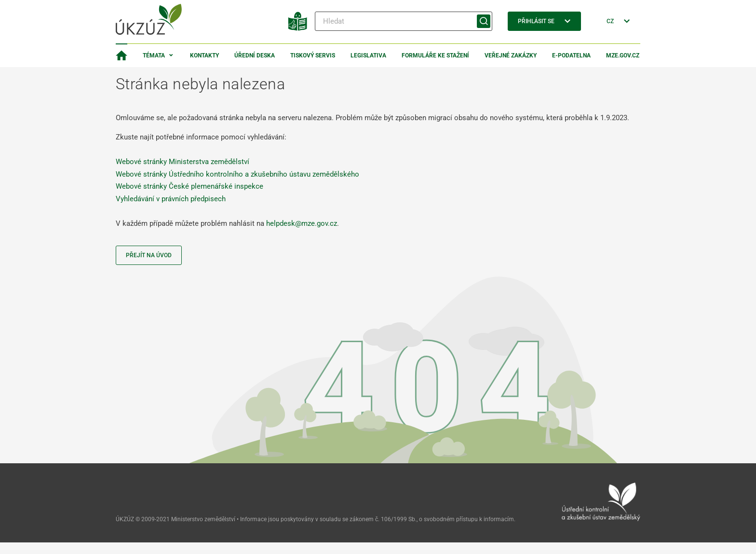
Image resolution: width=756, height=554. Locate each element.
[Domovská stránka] (121, 55)
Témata (154, 55)
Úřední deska (255, 55)
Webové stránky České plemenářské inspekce (189, 186)
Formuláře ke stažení (435, 55)
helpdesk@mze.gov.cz (302, 223)
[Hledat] (404, 21)
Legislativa (368, 55)
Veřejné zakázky (511, 55)
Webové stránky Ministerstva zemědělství (182, 162)
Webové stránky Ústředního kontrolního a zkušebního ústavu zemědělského (237, 174)
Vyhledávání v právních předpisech (171, 199)
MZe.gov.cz (623, 55)
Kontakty (204, 55)
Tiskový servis (313, 55)
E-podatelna (571, 55)
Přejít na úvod (149, 255)
